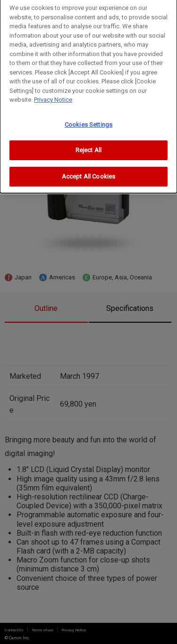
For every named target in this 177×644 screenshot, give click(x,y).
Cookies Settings (88, 119)
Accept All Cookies (88, 171)
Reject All (88, 145)
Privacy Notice (53, 94)
